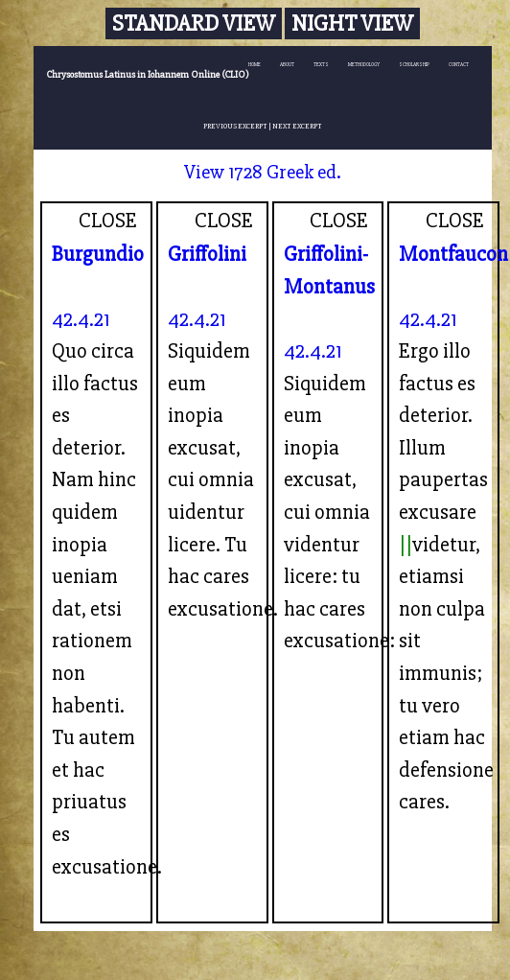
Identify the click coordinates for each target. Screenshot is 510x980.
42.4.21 (81, 319)
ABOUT (287, 65)
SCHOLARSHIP (414, 65)
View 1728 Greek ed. (263, 172)
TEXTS (321, 65)
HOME (255, 65)
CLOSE (108, 221)
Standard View (194, 23)
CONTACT (459, 65)
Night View (352, 23)
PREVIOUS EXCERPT (235, 126)
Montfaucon (453, 254)
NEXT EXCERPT (297, 126)
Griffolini (207, 254)
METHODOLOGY (364, 65)
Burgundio (98, 254)
